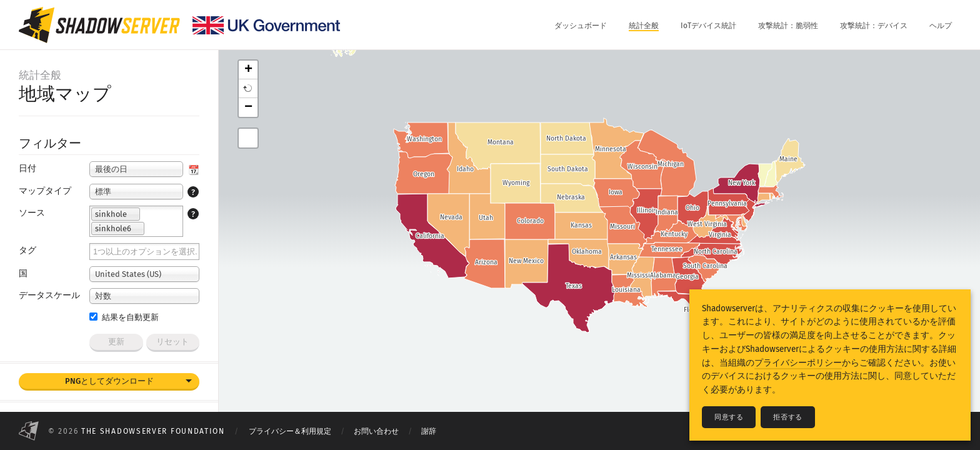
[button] (248, 89)
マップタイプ (45, 191)
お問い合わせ (376, 431)
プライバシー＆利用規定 (290, 431)
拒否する (787, 417)
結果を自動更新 (124, 317)
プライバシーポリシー (798, 363)
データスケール (49, 295)
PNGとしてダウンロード (109, 381)
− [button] (248, 107)
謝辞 (429, 431)
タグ (27, 250)
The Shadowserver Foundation (153, 431)
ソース (32, 213)
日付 (27, 168)
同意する (729, 417)
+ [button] (248, 70)
